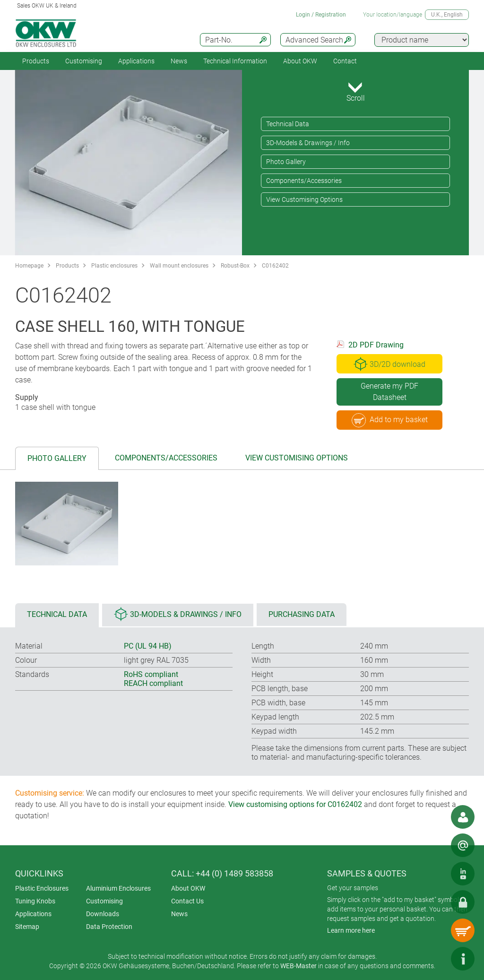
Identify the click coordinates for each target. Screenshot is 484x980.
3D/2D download (389, 364)
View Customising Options (304, 199)
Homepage (29, 266)
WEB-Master (298, 966)
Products (36, 61)
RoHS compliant (151, 674)
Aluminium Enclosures (118, 888)
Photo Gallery (286, 162)
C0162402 (275, 266)
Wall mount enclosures (179, 266)
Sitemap (27, 927)
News (179, 61)
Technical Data (288, 124)
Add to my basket (390, 420)
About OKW (188, 888)
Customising (84, 61)
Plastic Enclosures (42, 888)
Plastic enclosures (114, 266)
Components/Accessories (304, 181)
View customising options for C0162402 (295, 804)
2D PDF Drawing (376, 345)
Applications (136, 61)
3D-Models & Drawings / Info (308, 143)
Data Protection (109, 927)
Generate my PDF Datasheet (389, 392)
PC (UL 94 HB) (148, 646)
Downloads (103, 914)
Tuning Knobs (35, 901)
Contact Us (187, 901)
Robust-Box (235, 266)
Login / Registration (321, 15)
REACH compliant (153, 683)
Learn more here (351, 930)
